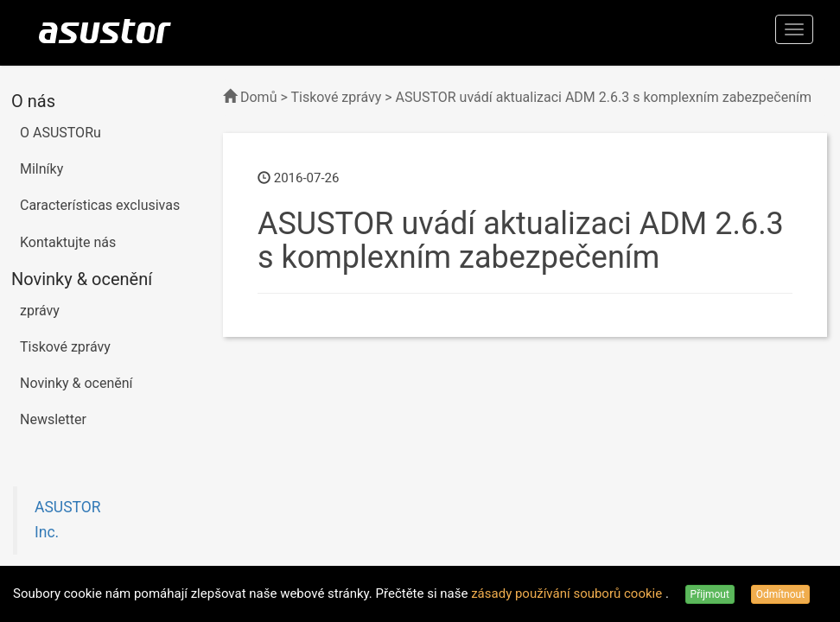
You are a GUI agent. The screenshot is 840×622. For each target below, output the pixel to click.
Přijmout (710, 594)
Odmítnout (780, 594)
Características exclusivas (100, 205)
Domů (258, 97)
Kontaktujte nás (68, 242)
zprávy (40, 311)
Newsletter (53, 419)
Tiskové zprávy (65, 347)
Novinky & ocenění (76, 383)
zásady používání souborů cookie (568, 593)
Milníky (41, 169)
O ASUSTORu (60, 133)
